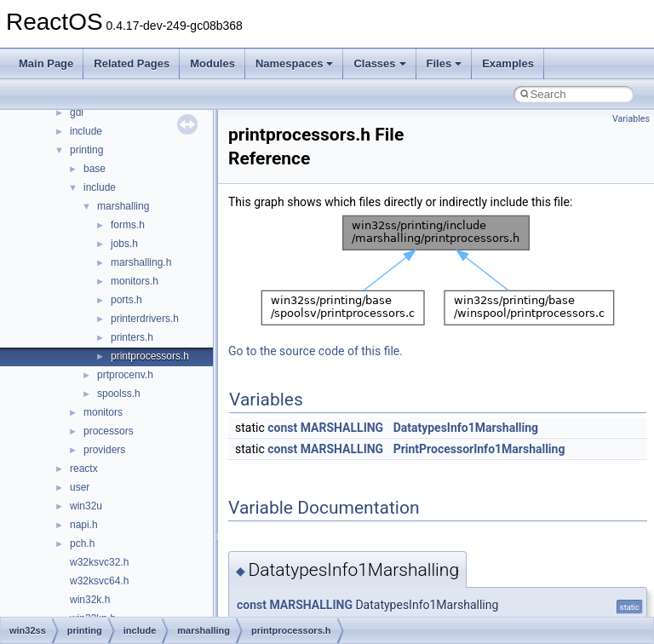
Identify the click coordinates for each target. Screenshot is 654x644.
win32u (86, 506)
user (80, 487)
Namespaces (295, 63)
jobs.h (124, 244)
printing (86, 150)
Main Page (46, 63)
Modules (212, 63)
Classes (379, 63)
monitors (103, 412)
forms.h (128, 225)
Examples (508, 63)
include (86, 131)
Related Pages (132, 63)
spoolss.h (119, 394)
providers (104, 450)
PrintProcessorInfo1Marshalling (479, 449)
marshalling (123, 206)
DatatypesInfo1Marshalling (466, 428)
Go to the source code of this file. (316, 351)
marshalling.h (141, 262)
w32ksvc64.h (99, 581)
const (282, 428)
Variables (631, 119)
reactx (84, 469)
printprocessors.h (150, 356)
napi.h (84, 525)
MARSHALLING (342, 428)
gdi (77, 112)
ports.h (126, 300)
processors (109, 431)
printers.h (132, 337)
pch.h (82, 543)
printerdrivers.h (145, 319)
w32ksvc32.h (99, 562)
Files (445, 63)
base (95, 169)
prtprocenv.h (125, 375)
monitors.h (135, 281)
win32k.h (90, 600)
